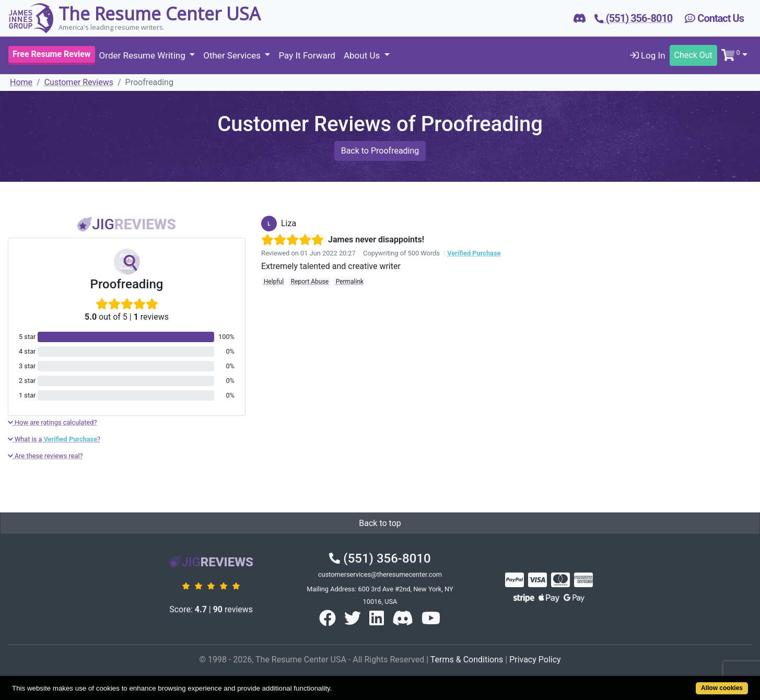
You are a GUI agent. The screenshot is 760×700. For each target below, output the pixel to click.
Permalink (350, 282)
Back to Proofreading (380, 151)
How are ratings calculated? (52, 422)
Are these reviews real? (45, 456)
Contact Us (714, 18)
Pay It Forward (307, 55)
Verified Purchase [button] (474, 253)
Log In (648, 55)
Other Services (233, 55)
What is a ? (54, 439)
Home (21, 82)
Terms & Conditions (467, 660)
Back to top (380, 523)
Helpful (274, 282)
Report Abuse (310, 282)
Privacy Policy (535, 660)
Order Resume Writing (143, 55)
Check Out (693, 55)
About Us (363, 55)
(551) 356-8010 (380, 558)
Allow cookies (722, 688)
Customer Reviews (79, 82)
